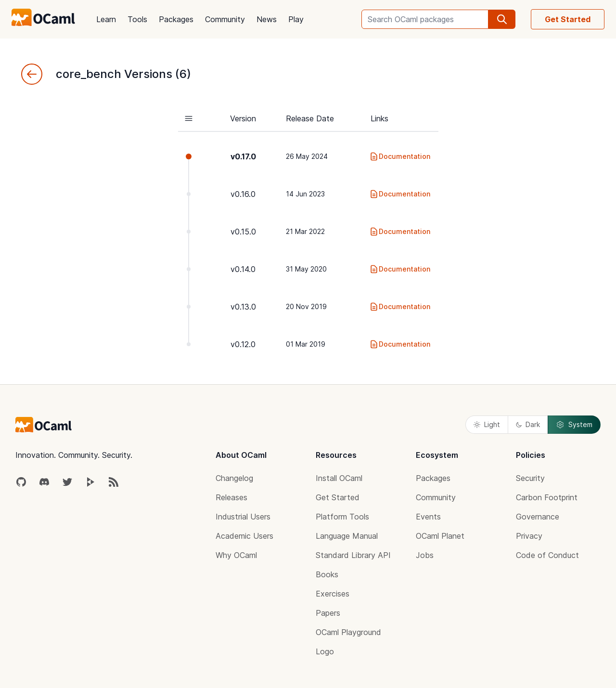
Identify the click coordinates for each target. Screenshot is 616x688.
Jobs (425, 555)
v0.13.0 (243, 307)
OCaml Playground (348, 632)
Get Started (568, 19)
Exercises (333, 594)
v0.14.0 (243, 269)
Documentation (400, 156)
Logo (325, 651)
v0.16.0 (243, 194)
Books (327, 574)
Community (225, 19)
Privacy (529, 536)
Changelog (234, 478)
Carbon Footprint (547, 497)
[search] (502, 19)
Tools (137, 19)
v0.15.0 (243, 232)
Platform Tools (342, 517)
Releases (231, 497)
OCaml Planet (440, 536)
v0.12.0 (243, 344)
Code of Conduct (547, 555)
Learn (106, 19)
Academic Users (244, 536)
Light (487, 424)
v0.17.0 (243, 156)
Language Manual (347, 536)
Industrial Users (243, 517)
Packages (176, 19)
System (574, 425)
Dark (528, 424)
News (267, 19)
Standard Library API (353, 555)
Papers (328, 613)
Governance (538, 517)
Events (428, 517)
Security (530, 478)
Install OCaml (339, 478)
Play (296, 19)
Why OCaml (236, 555)
